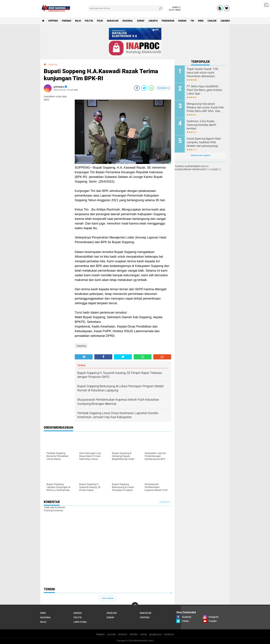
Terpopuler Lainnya (200, 156)
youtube (111, 634)
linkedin (134, 634)
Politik (89, 21)
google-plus (155, 634)
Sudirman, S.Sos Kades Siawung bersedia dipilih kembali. (201, 125)
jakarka (225, 21)
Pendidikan (168, 21)
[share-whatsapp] (151, 88)
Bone (201, 21)
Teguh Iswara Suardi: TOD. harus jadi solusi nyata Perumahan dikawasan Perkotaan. (203, 73)
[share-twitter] (144, 88)
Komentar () (163, 88)
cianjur (212, 21)
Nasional (128, 21)
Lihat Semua (107, 598)
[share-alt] (84, 357)
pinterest (123, 634)
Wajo (78, 21)
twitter (144, 634)
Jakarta (153, 21)
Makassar (113, 21)
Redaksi (100, 634)
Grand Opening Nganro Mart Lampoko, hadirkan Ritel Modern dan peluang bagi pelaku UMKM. (204, 142)
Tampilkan (164, 502)
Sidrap (141, 21)
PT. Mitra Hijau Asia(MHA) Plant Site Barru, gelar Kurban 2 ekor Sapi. (204, 90)
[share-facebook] (137, 88)
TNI (192, 21)
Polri (100, 21)
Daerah (182, 21)
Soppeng (53, 21)
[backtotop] (135, 606)
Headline (112, 613)
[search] (126, 8)
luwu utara (80, 622)
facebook (169, 634)
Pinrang (66, 21)
